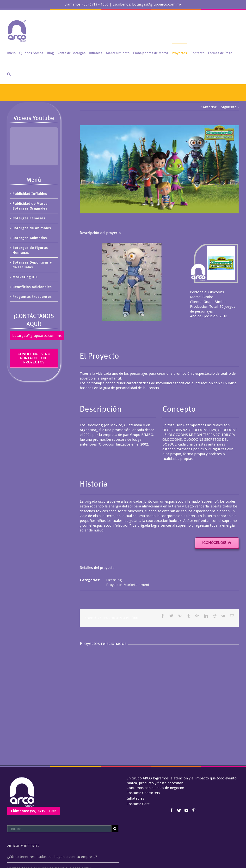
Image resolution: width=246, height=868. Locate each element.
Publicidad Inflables (30, 194)
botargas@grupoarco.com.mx (37, 336)
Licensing (114, 580)
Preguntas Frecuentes (32, 297)
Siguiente (229, 107)
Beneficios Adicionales (32, 287)
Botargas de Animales (32, 228)
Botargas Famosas (29, 218)
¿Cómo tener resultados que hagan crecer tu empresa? (52, 857)
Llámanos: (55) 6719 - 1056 (34, 811)
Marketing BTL (25, 277)
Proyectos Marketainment (128, 585)
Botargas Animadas (30, 238)
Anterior (210, 107)
